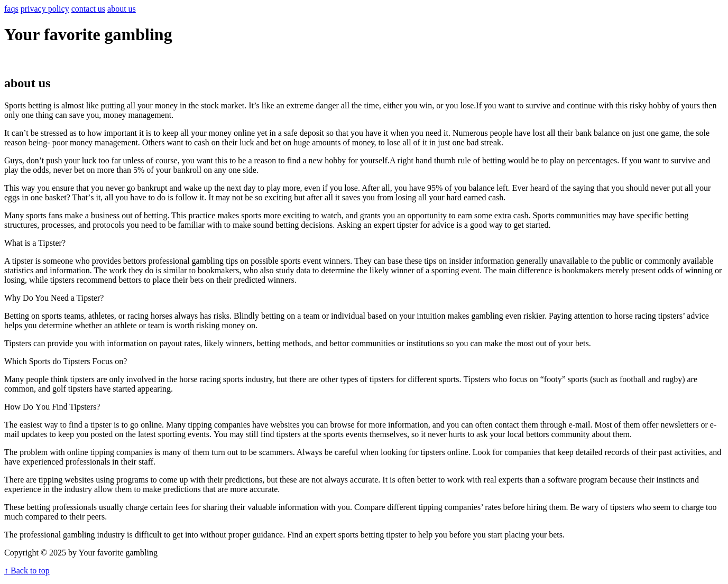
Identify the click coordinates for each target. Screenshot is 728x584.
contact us (88, 9)
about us (122, 9)
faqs (11, 9)
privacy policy (45, 9)
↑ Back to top (27, 571)
